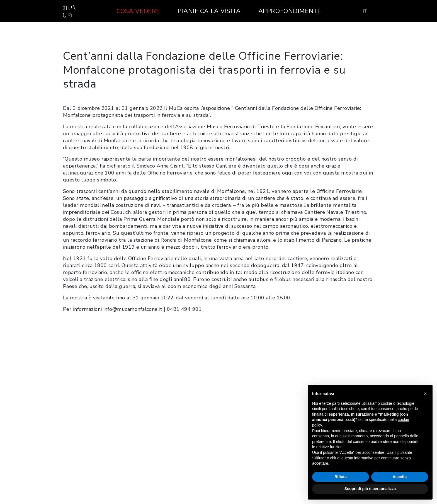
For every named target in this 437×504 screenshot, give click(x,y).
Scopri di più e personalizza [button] (370, 489)
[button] (425, 394)
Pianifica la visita (209, 11)
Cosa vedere (138, 11)
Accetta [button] (400, 477)
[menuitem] (365, 11)
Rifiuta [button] (341, 477)
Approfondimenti (289, 11)
